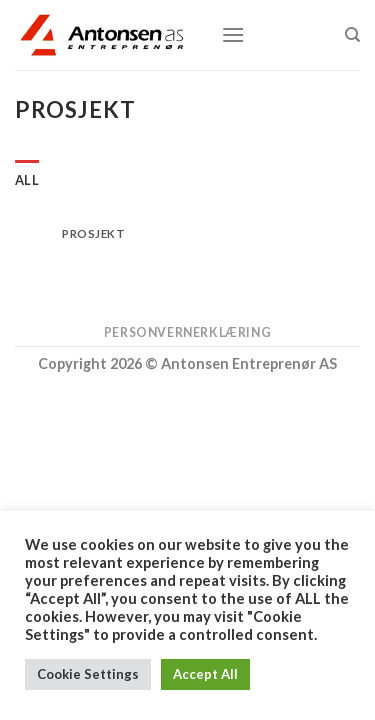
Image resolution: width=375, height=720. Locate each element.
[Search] (352, 35)
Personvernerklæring (188, 332)
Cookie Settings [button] (88, 674)
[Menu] (233, 34)
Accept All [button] (205, 674)
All (27, 180)
